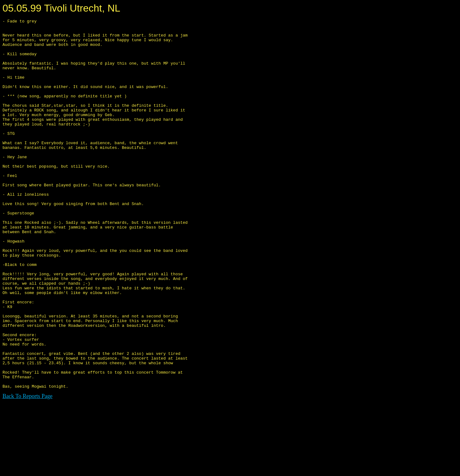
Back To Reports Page (27, 470)
